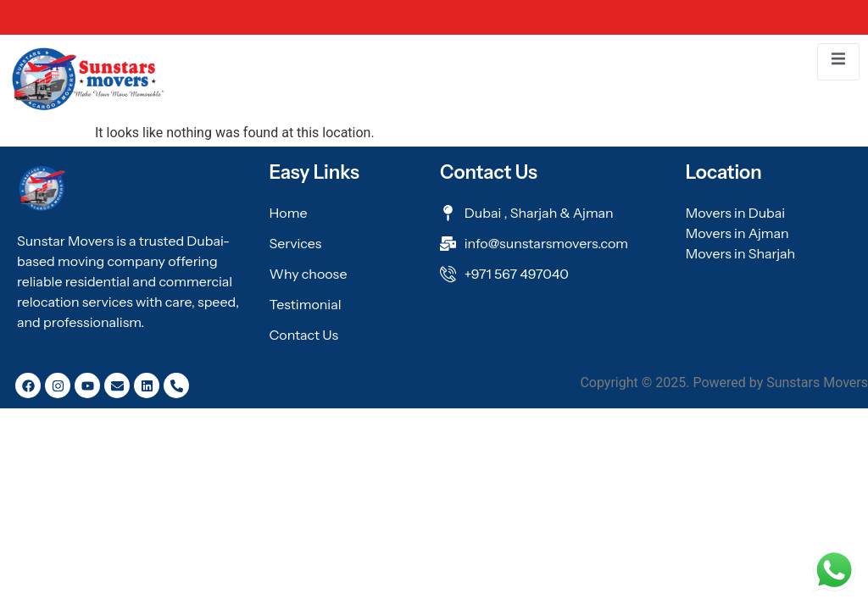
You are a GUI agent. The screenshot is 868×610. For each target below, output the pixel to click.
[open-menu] (838, 61)
